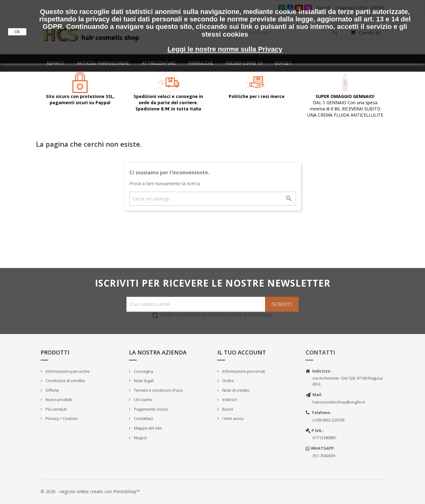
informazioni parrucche (67, 371)
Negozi (140, 438)
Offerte (52, 390)
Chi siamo (143, 399)
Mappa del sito (147, 428)
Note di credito (235, 390)
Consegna (143, 371)
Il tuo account (242, 352)
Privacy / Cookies (61, 418)
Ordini (228, 381)
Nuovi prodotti (58, 399)
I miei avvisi (232, 418)
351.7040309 (324, 456)
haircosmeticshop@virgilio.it (339, 402)
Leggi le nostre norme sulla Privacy (225, 49)
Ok (17, 32)
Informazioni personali (243, 371)
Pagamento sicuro (151, 409)
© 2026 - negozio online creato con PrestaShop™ (90, 491)
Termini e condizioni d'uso (158, 390)
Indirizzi (229, 399)
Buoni (227, 409)
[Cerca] (213, 199)
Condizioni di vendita (65, 381)
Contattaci (143, 418)
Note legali (143, 381)
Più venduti (56, 409)
